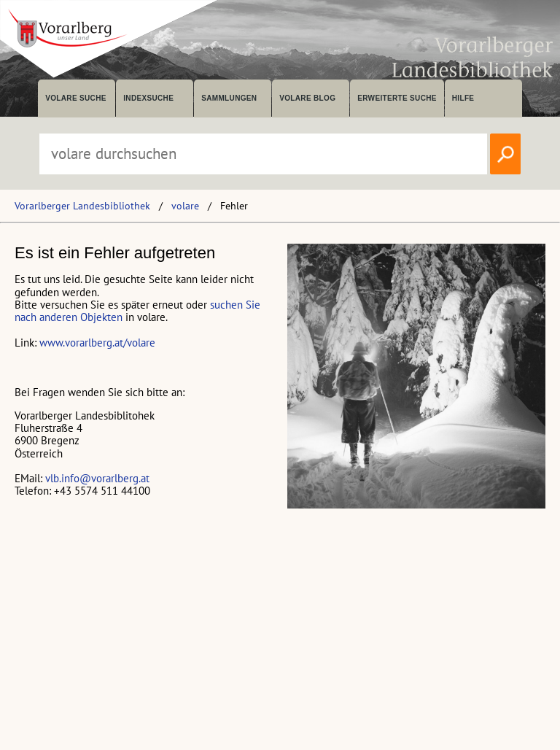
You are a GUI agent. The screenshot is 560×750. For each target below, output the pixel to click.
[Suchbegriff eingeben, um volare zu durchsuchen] (263, 154)
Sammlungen (229, 98)
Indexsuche (148, 98)
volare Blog (307, 98)
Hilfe (463, 98)
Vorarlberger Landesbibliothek (82, 206)
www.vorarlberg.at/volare (97, 343)
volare (185, 206)
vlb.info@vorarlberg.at (97, 478)
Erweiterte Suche (397, 98)
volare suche (76, 98)
